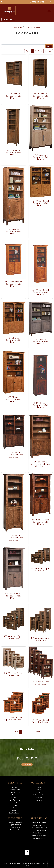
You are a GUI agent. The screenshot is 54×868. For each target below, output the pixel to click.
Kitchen (15, 795)
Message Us (15, 830)
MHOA (27, 866)
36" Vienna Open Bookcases (13, 674)
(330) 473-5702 (37, 2)
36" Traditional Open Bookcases (41, 721)
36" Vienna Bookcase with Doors (41, 157)
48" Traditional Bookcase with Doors (41, 203)
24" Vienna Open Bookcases (41, 683)
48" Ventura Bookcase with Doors (13, 96)
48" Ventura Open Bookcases (40, 570)
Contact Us (27, 764)
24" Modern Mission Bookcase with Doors (14, 538)
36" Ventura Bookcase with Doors (41, 96)
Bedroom (15, 787)
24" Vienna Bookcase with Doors (13, 232)
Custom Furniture (39, 795)
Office (27, 27)
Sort (49, 46)
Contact (39, 800)
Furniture (18, 27)
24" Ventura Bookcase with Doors (13, 153)
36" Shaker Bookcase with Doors (13, 400)
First (28, 51)
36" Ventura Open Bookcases (14, 637)
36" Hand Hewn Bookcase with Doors (40, 522)
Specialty (15, 810)
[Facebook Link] (46, 2)
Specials (39, 797)
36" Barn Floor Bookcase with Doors (13, 596)
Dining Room (15, 790)
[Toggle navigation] (49, 10)
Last (50, 51)
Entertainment (15, 792)
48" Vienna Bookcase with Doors (41, 342)
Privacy (38, 864)
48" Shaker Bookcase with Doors (13, 340)
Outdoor (15, 805)
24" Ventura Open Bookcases (40, 639)
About (39, 790)
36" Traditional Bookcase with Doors (13, 284)
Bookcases (35, 27)
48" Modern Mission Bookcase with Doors (14, 455)
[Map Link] (2, 2)
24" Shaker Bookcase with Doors (41, 405)
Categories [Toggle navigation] (8, 19)
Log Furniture (15, 800)
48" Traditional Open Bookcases (13, 719)
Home (39, 787)
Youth (15, 808)
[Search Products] (51, 2)
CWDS (46, 864)
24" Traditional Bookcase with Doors (41, 292)
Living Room (15, 797)
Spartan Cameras (15, 813)
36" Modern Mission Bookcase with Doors (40, 464)
